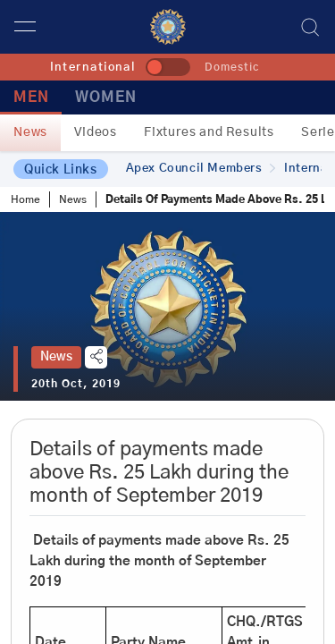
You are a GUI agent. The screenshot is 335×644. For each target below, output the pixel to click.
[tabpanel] (167, 306)
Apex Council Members (201, 169)
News (30, 132)
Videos (96, 132)
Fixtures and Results (209, 132)
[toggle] (168, 67)
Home (25, 199)
